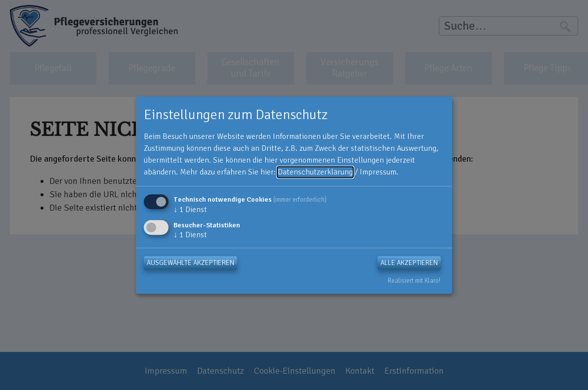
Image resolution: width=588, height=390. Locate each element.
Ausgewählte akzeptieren (190, 263)
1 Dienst (190, 210)
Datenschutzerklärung (315, 172)
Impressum (378, 172)
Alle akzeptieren (409, 263)
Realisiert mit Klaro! (414, 281)
